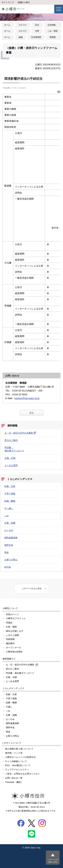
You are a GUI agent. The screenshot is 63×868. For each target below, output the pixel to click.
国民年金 (9, 545)
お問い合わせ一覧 (14, 778)
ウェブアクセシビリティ (17, 770)
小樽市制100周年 (14, 652)
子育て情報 (10, 494)
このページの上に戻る (32, 588)
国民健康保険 (11, 538)
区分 (37, 25)
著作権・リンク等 (14, 753)
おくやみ (9, 530)
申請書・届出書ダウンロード (20, 673)
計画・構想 (11, 627)
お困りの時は (11, 560)
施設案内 (10, 643)
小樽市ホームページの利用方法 (20, 757)
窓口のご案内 (11, 440)
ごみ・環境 (53, 31)
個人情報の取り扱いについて (19, 749)
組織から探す (24, 2)
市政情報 (10, 639)
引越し (9, 707)
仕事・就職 (10, 523)
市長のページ (12, 614)
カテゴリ (23, 25)
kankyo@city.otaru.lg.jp (27, 398)
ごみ (7, 516)
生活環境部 (36, 37)
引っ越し (9, 508)
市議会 (9, 623)
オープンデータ (14, 648)
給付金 (8, 567)
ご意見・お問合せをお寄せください (23, 774)
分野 (37, 31)
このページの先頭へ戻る (53, 861)
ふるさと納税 (12, 635)
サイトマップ (8, 2)
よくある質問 (11, 465)
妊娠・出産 (10, 486)
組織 (21, 37)
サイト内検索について (16, 761)
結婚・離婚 (10, 501)
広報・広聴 (10, 458)
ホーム (7, 25)
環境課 (53, 37)
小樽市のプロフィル (16, 618)
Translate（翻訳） (14, 782)
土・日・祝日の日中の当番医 (20, 433)
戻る (32, 413)
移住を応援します (15, 631)
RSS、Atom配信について (18, 765)
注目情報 (52, 25)
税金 (7, 552)
